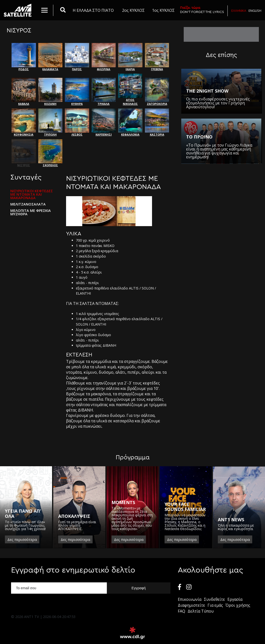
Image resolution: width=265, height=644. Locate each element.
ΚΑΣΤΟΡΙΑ (157, 123)
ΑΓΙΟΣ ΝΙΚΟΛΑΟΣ (130, 90)
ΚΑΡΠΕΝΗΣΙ (104, 123)
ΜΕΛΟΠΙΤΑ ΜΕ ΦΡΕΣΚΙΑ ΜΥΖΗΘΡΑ (31, 212)
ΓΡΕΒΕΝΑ (157, 57)
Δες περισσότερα (22, 539)
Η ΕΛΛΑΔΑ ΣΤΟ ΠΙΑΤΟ (93, 10)
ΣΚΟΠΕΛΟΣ (50, 153)
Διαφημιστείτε (191, 605)
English (255, 11)
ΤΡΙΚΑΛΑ (104, 92)
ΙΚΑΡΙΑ (130, 57)
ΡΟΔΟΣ (24, 57)
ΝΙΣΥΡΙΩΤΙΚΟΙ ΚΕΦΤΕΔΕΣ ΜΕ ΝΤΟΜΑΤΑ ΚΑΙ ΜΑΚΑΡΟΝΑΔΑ (32, 194)
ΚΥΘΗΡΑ (77, 92)
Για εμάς (215, 605)
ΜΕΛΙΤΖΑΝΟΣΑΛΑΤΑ (28, 204)
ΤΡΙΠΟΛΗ (50, 123)
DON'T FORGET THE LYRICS (202, 10)
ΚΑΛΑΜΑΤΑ (50, 57)
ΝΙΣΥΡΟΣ (24, 153)
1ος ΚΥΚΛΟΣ (163, 10)
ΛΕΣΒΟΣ (77, 123)
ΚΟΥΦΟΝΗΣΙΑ (24, 123)
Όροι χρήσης (238, 605)
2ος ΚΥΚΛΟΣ (133, 10)
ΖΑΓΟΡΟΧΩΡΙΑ (157, 92)
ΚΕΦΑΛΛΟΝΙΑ (130, 123)
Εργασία (235, 599)
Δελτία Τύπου (201, 611)
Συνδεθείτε (214, 599)
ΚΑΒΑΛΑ (24, 92)
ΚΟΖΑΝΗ (50, 92)
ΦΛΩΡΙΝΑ (104, 57)
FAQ (181, 611)
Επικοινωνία (190, 599)
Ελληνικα (239, 11)
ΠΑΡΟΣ (77, 57)
